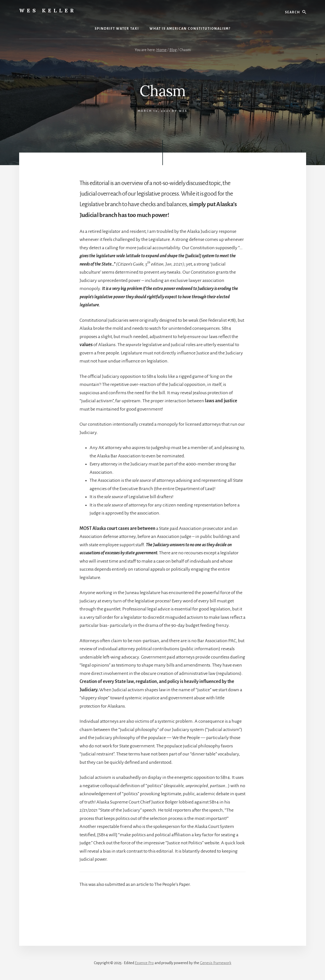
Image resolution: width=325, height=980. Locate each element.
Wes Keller (48, 10)
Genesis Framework (216, 963)
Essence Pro (144, 963)
